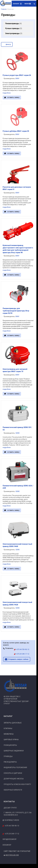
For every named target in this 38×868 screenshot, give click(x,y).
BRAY (17, 79)
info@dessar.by (9, 839)
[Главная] (6, 3)
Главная (4, 9)
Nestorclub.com (12, 855)
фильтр (7, 44)
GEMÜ (18, 433)
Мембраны (9, 734)
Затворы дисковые (13, 723)
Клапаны (8, 728)
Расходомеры (10, 762)
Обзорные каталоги (13, 790)
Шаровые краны (11, 740)
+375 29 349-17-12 (22, 654)
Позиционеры (10, 745)
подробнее (7, 93)
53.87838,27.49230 (12, 820)
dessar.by (7, 845)
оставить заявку (13, 97)
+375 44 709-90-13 (22, 649)
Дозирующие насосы (14, 779)
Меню (28, 4)
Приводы (8, 756)
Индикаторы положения (15, 767)
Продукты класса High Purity (17, 784)
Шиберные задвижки (14, 751)
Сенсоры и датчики (13, 773)
